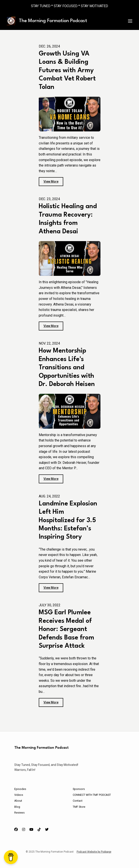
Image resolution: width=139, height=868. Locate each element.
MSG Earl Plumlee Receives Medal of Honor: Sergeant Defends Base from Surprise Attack (66, 629)
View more (51, 181)
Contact (78, 801)
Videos (19, 795)
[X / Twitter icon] (47, 830)
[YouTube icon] (31, 830)
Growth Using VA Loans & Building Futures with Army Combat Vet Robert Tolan (67, 71)
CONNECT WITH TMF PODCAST (92, 795)
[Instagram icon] (24, 830)
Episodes (20, 789)
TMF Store (79, 807)
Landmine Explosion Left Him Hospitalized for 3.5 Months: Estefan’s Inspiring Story (68, 521)
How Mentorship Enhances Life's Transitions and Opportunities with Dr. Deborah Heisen (67, 368)
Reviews (19, 813)
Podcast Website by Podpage (94, 852)
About (18, 801)
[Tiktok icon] (39, 830)
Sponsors (79, 789)
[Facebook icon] (16, 830)
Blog (17, 807)
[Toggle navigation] (130, 21)
